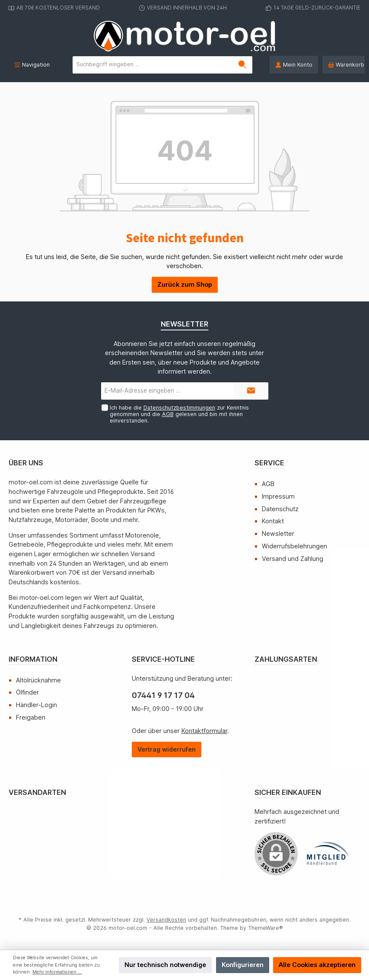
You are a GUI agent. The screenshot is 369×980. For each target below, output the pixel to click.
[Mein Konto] (294, 65)
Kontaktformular (204, 731)
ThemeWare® (266, 928)
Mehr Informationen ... (57, 972)
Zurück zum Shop (185, 284)
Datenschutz (280, 509)
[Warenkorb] (344, 65)
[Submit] (251, 391)
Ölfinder (27, 692)
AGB (167, 414)
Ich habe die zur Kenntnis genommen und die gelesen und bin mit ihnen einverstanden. (179, 414)
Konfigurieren (243, 965)
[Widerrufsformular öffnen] (167, 750)
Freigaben (31, 717)
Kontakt (273, 521)
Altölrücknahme (38, 680)
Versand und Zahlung (293, 559)
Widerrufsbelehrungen (294, 546)
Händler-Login (37, 705)
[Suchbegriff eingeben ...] (153, 65)
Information (33, 659)
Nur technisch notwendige (165, 965)
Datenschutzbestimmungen (179, 408)
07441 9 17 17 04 (163, 695)
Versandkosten (166, 920)
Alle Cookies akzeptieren (317, 965)
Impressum (278, 496)
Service (269, 463)
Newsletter (278, 533)
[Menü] (32, 65)
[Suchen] (243, 65)
